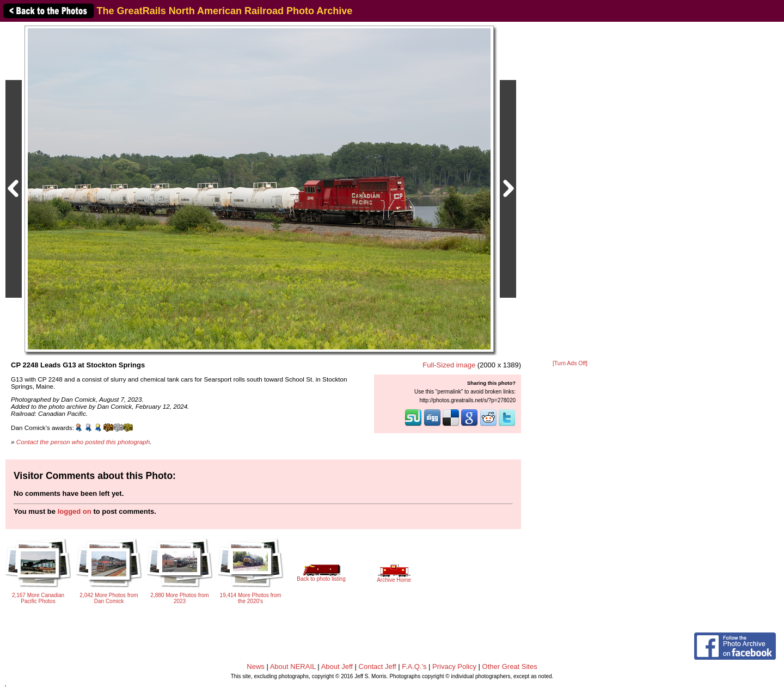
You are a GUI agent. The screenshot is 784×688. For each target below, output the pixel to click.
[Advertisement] (570, 192)
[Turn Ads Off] (570, 363)
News (256, 666)
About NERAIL (293, 666)
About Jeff (337, 666)
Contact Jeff (378, 666)
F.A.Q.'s (414, 666)
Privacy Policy (454, 666)
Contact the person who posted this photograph (83, 442)
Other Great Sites (510, 666)
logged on (75, 511)
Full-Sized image (449, 365)
